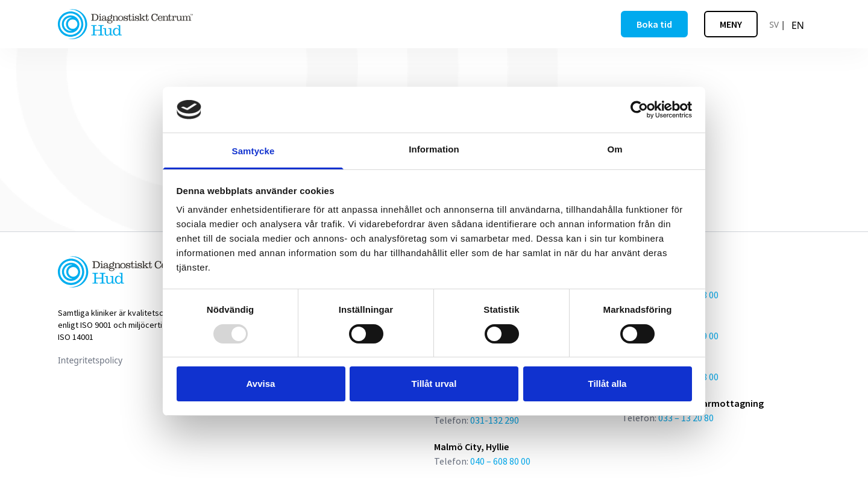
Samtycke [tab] (253, 151)
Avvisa (261, 384)
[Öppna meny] (731, 24)
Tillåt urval (434, 384)
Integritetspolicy (90, 360)
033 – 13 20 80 (686, 418)
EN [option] (798, 25)
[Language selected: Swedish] (788, 24)
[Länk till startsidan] (125, 24)
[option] (798, 25)
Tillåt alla (608, 384)
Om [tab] (615, 149)
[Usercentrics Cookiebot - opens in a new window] (639, 110)
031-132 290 (495, 420)
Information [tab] (434, 149)
